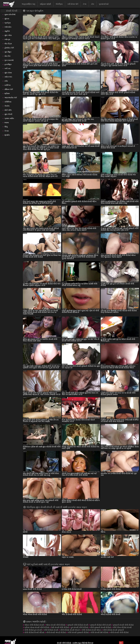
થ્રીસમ (7, 93)
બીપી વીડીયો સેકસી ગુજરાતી (113, 630)
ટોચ (93, 4)
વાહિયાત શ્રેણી (45, 4)
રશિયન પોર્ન (9, 89)
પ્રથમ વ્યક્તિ (9, 118)
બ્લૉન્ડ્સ (7, 39)
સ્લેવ (6, 81)
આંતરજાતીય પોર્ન (11, 98)
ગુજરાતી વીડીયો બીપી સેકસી (100, 625)
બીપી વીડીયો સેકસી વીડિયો (34, 632)
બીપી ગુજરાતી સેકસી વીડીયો (100, 627)
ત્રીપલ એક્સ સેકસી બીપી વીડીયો (37, 627)
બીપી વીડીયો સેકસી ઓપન (91, 630)
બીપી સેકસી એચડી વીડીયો (56, 632)
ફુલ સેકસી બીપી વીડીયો (79, 627)
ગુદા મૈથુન (8, 52)
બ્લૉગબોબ (8, 27)
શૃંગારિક (7, 135)
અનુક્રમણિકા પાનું (28, 4)
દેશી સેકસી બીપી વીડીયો (60, 627)
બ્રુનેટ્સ (7, 23)
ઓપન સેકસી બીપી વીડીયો (56, 625)
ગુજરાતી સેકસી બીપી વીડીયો (123, 625)
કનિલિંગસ (8, 102)
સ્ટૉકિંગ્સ (7, 85)
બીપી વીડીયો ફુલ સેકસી (33, 630)
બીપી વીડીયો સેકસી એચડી (70, 630)
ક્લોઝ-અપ (8, 77)
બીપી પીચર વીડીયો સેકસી (122, 627)
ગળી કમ (7, 69)
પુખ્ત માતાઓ (9, 60)
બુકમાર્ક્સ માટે (104, 4)
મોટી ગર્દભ (8, 110)
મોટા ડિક (7, 56)
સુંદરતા (7, 19)
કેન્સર (7, 131)
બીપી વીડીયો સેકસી (51, 630)
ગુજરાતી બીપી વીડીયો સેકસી (78, 625)
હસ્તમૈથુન (8, 64)
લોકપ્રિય (59, 4)
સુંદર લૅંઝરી (8, 114)
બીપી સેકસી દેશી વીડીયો (99, 632)
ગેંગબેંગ (7, 106)
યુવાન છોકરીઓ (10, 14)
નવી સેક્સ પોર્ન (73, 4)
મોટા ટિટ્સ (8, 44)
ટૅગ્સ (85, 4)
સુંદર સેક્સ (8, 73)
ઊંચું (6, 127)
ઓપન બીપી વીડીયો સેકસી (34, 625)
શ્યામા (7, 123)
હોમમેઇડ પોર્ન (9, 48)
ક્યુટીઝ (7, 31)
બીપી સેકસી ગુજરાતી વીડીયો (78, 632)
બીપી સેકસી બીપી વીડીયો (119, 632)
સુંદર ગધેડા (8, 35)
